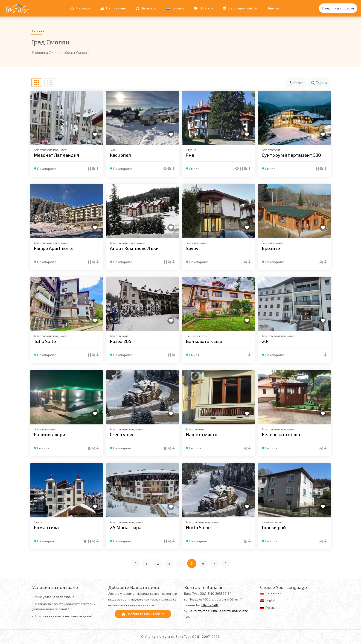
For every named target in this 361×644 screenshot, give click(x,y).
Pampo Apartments (54, 248)
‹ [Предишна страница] (135, 562)
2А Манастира (126, 527)
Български (273, 593)
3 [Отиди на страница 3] (169, 563)
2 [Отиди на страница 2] (158, 563)
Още (273, 8)
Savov (192, 248)
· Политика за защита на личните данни (62, 616)
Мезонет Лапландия (57, 155)
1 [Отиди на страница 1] (147, 563)
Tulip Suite (45, 341)
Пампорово (47, 169)
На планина (113, 8)
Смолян (195, 169)
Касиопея (120, 155)
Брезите (271, 248)
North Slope (198, 527)
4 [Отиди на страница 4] (181, 563)
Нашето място (202, 434)
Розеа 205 (121, 341)
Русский (271, 608)
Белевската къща (281, 434)
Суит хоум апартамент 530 (291, 155)
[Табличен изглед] (37, 83)
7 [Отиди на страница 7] (214, 563)
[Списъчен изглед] (50, 83)
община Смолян (48, 52)
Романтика (46, 527)
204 (266, 341)
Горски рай (274, 527)
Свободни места (240, 8)
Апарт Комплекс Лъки (134, 248)
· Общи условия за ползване (53, 597)
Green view (122, 434)
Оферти (204, 8)
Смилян (195, 355)
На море (80, 8)
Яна (190, 155)
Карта (296, 83)
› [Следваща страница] (226, 562)
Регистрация (344, 8)
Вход (326, 8)
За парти (146, 8)
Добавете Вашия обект (143, 614)
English (271, 600)
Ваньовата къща (204, 341)
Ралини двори (50, 434)
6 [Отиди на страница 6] (203, 563)
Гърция (175, 8)
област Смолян (76, 52)
